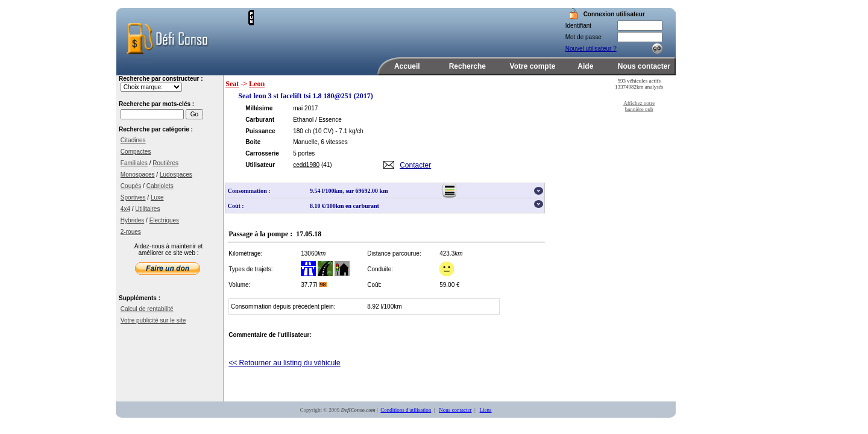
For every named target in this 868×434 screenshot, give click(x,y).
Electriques (164, 220)
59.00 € (449, 285)
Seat (232, 84)
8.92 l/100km (384, 307)
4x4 (125, 209)
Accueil (407, 66)
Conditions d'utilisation (406, 410)
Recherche (467, 66)
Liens (486, 410)
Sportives (133, 197)
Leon (257, 84)
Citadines (133, 140)
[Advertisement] (395, 28)
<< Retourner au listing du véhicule (284, 363)
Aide (585, 66)
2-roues (131, 232)
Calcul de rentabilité (147, 309)
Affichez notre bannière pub (639, 106)
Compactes (136, 152)
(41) (327, 165)
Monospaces (138, 175)
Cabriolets (160, 186)
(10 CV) (323, 131)
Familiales (134, 163)
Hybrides (132, 220)
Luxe (157, 197)
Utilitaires (147, 209)
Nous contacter (644, 66)
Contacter (415, 165)
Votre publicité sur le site (153, 320)
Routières (165, 163)
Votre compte (533, 66)
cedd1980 (306, 165)
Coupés (131, 186)
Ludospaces (176, 175)
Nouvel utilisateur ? (591, 49)
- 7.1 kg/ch (349, 131)
